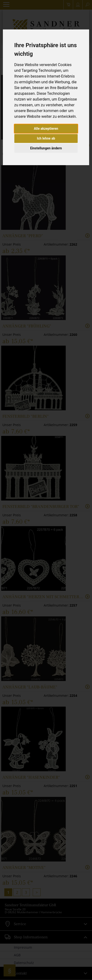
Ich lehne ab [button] (46, 138)
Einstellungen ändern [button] (46, 148)
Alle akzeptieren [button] (46, 129)
